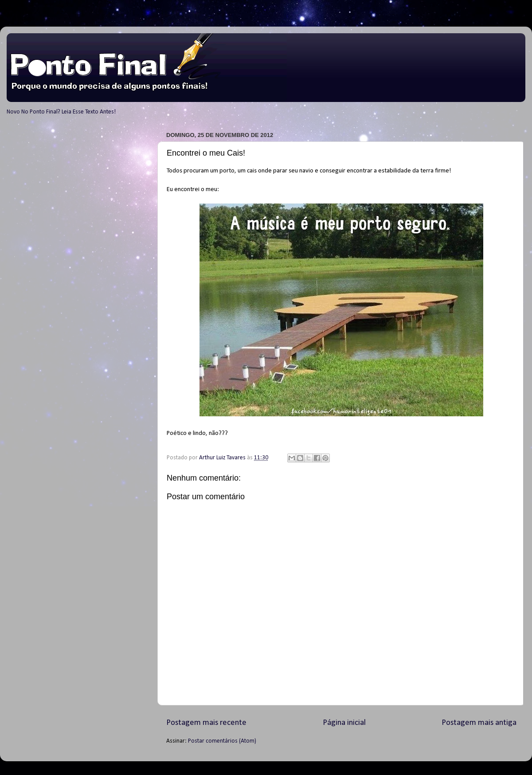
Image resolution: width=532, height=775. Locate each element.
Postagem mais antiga (479, 723)
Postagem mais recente (206, 723)
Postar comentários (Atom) (222, 741)
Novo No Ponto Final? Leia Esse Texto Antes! (61, 112)
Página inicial (344, 723)
